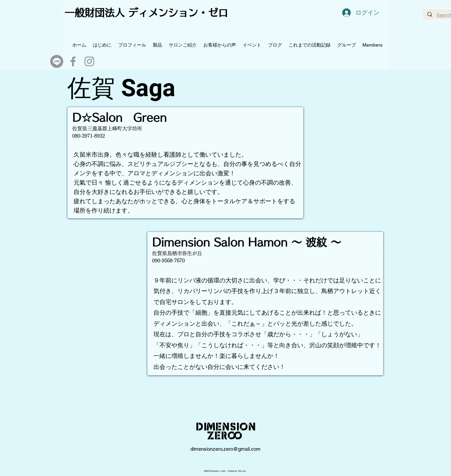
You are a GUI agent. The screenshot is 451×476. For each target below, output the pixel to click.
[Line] (57, 61)
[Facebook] (73, 61)
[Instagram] (89, 61)
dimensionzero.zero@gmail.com (225, 449)
